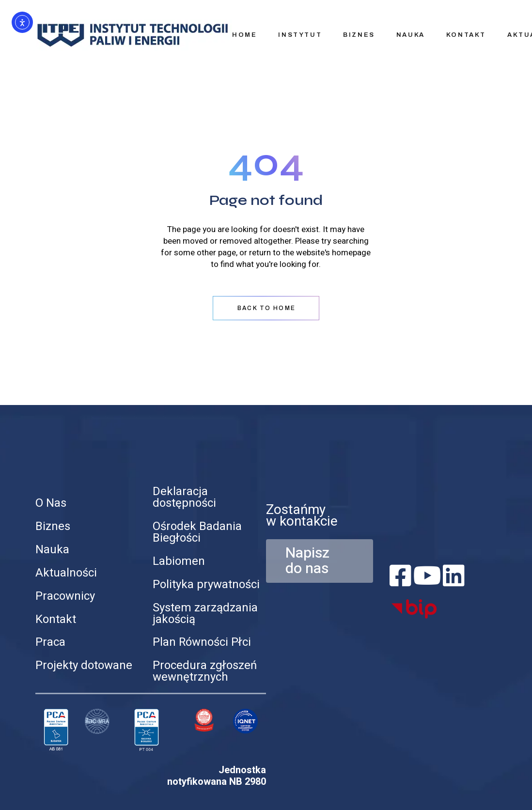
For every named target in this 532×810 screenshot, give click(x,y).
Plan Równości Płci (202, 642)
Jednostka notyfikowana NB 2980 (217, 776)
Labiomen (179, 561)
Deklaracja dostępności (184, 497)
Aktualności (66, 573)
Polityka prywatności (206, 584)
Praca (50, 642)
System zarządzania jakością (205, 614)
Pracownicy (65, 596)
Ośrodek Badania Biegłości (197, 532)
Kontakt (56, 619)
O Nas (51, 503)
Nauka (52, 550)
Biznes (53, 526)
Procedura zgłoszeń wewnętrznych (205, 671)
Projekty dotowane (84, 665)
